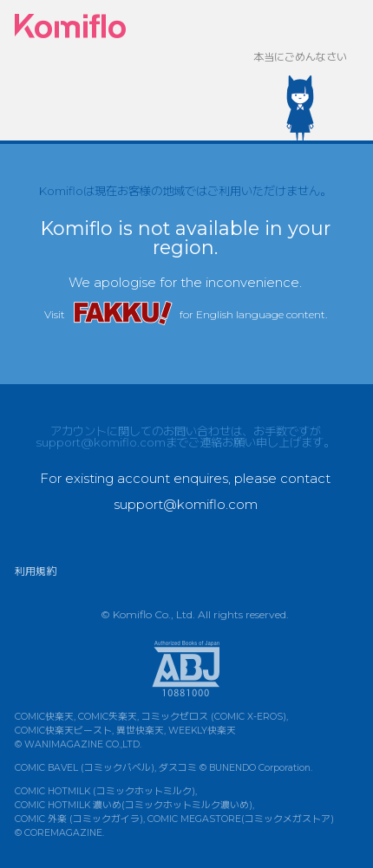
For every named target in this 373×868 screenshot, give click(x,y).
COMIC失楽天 (108, 717)
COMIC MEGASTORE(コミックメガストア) (241, 819)
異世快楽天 (140, 731)
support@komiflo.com (101, 442)
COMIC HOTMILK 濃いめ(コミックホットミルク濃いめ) (134, 805)
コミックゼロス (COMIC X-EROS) (214, 717)
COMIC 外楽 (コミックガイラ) (79, 819)
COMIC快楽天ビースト (63, 731)
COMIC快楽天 (44, 717)
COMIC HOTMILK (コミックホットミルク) (105, 791)
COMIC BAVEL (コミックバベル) (85, 768)
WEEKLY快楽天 (202, 731)
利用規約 (36, 571)
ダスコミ (178, 768)
